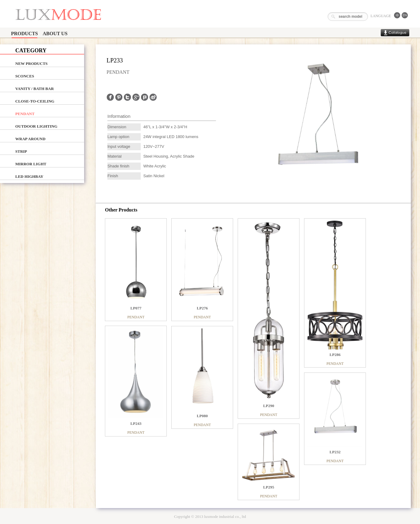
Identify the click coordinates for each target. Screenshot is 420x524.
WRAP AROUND (30, 139)
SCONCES (25, 76)
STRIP (21, 151)
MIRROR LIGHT (31, 164)
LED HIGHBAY (29, 176)
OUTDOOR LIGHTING (36, 126)
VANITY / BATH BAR (35, 89)
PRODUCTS (24, 34)
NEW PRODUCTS (32, 64)
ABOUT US (55, 34)
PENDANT (25, 114)
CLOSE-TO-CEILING (35, 101)
